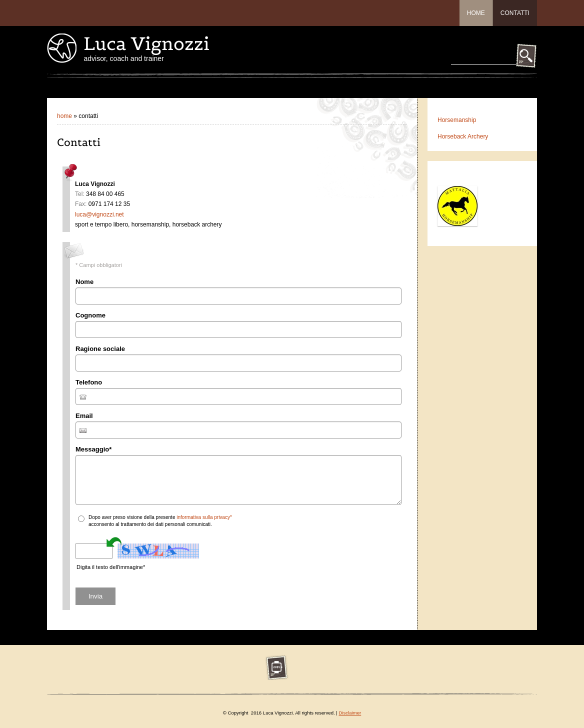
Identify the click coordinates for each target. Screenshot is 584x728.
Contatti (515, 13)
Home (476, 13)
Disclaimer (350, 713)
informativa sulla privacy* (204, 517)
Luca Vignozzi (146, 43)
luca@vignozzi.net (99, 214)
